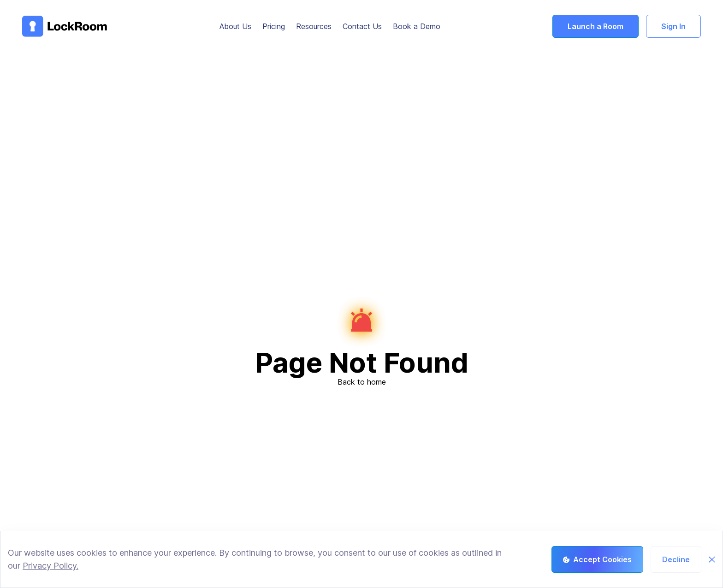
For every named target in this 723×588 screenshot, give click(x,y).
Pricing (274, 26)
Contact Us (362, 26)
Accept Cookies (597, 559)
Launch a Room (596, 26)
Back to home (362, 382)
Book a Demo (417, 26)
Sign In (673, 26)
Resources (314, 26)
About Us (235, 26)
